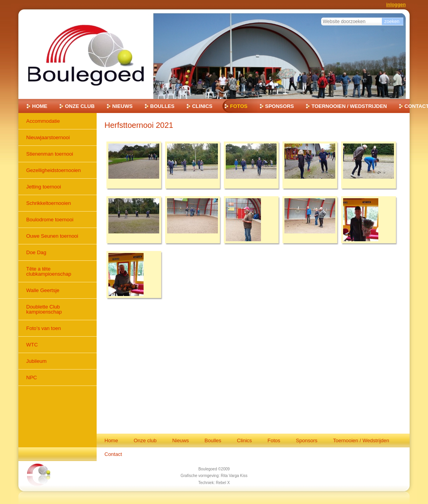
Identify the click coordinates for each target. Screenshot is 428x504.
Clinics (202, 106)
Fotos (239, 106)
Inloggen (396, 5)
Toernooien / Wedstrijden (349, 106)
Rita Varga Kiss (234, 476)
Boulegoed (208, 469)
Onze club (80, 106)
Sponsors (280, 106)
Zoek (321, 17)
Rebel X (223, 483)
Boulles (162, 106)
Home (40, 106)
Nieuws (122, 106)
